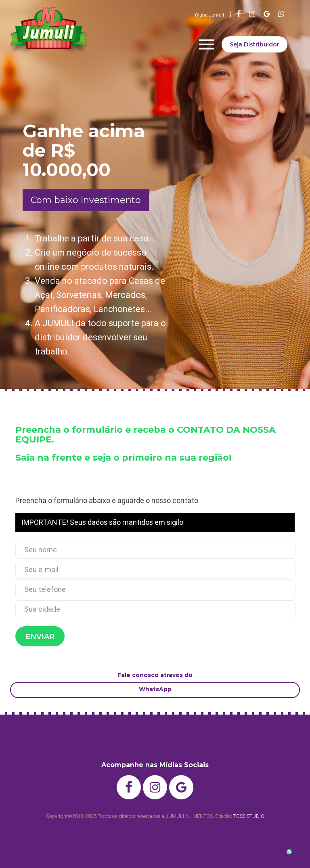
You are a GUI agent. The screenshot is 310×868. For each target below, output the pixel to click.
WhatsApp (155, 689)
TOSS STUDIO (249, 816)
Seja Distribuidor (254, 44)
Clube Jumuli (209, 15)
